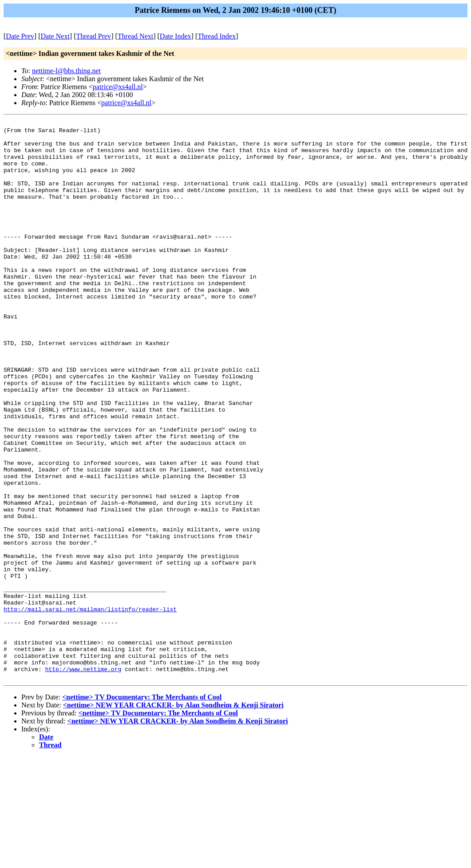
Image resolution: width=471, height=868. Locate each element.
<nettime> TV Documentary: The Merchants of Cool (142, 809)
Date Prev (20, 36)
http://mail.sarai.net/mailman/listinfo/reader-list (90, 707)
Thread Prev (93, 36)
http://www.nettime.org (83, 779)
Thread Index (217, 36)
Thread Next (135, 36)
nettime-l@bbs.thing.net (66, 71)
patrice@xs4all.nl (118, 87)
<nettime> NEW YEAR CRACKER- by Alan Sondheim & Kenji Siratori (173, 817)
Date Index (176, 36)
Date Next (55, 36)
